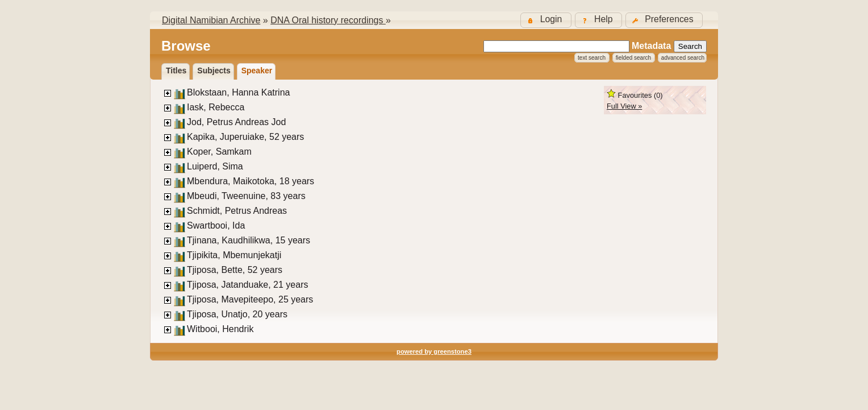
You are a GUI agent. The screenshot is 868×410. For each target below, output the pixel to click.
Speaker (257, 71)
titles (176, 71)
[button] (664, 20)
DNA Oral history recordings (328, 20)
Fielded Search (633, 58)
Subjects (214, 71)
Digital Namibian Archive (211, 20)
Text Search (592, 58)
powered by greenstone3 (434, 351)
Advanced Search (683, 58)
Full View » (624, 106)
